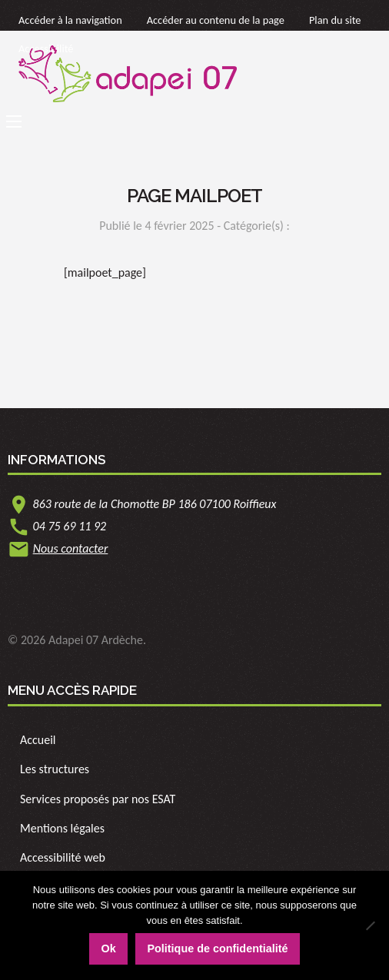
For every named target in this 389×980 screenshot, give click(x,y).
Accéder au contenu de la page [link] (216, 20)
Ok (108, 948)
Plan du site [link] (335, 20)
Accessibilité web (63, 857)
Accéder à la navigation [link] (70, 20)
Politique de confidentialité (217, 948)
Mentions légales (62, 828)
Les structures (55, 769)
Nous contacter (71, 548)
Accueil (38, 740)
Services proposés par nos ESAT (98, 799)
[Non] (370, 925)
